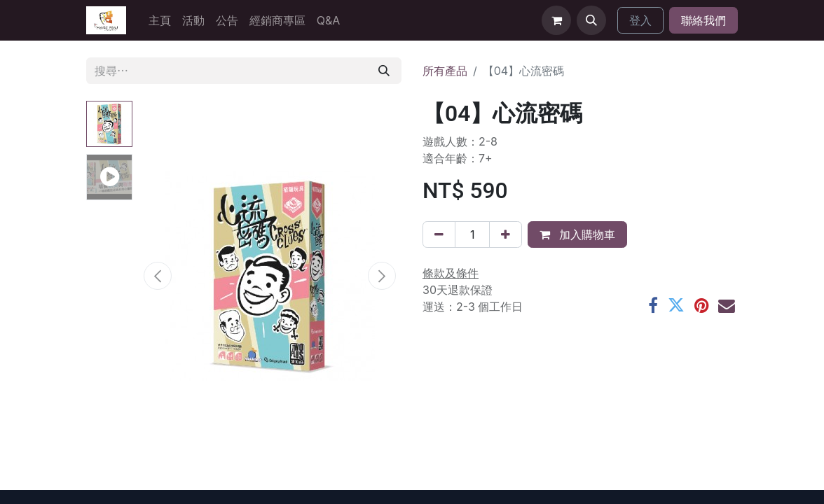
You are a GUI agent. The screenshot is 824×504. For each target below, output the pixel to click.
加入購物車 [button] (577, 234)
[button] (591, 20)
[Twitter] (676, 306)
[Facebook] (653, 306)
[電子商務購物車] (556, 20)
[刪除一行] (439, 234)
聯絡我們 (703, 20)
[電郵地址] (727, 306)
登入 (640, 20)
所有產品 (445, 71)
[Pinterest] (701, 306)
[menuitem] (160, 20)
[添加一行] (506, 234)
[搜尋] (384, 71)
